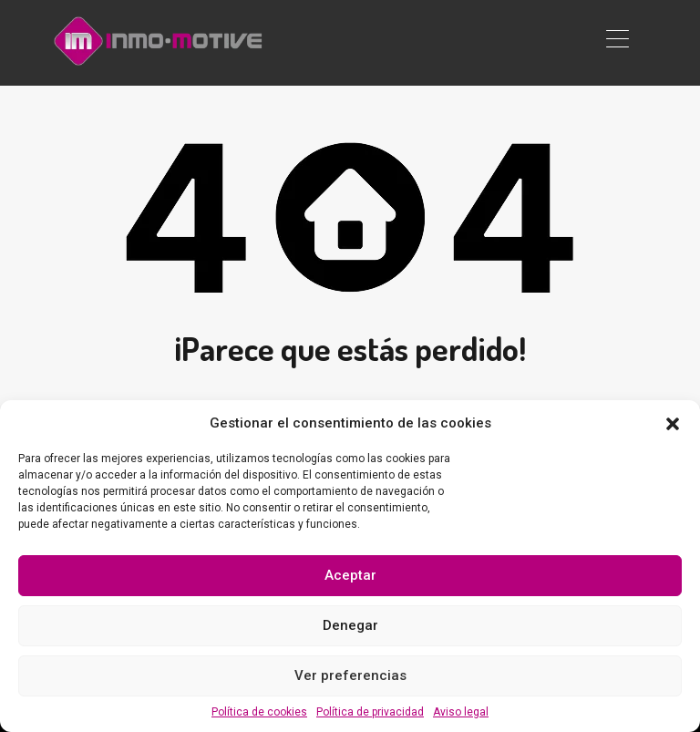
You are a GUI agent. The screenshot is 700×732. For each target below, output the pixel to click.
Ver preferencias (350, 675)
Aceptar (350, 575)
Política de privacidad (370, 712)
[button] (673, 423)
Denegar (350, 625)
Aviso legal (461, 712)
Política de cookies (259, 712)
